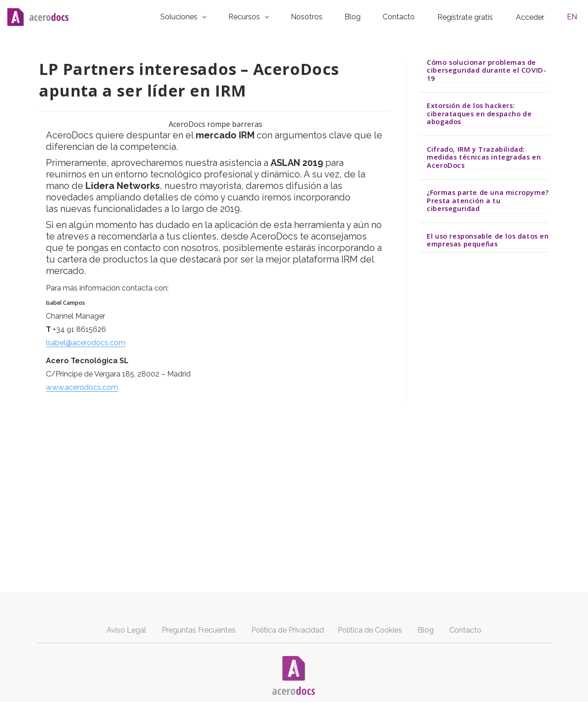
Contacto (410, 16)
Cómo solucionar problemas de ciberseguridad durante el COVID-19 (486, 69)
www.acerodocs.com (82, 386)
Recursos (273, 16)
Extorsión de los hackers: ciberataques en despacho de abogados (479, 112)
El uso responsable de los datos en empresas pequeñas (488, 239)
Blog (369, 16)
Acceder (539, 16)
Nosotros (328, 16)
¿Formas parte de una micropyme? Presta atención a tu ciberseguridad (488, 199)
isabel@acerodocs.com (86, 342)
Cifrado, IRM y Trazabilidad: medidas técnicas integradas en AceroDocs (484, 156)
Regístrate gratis (475, 16)
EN (576, 16)
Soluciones (211, 16)
